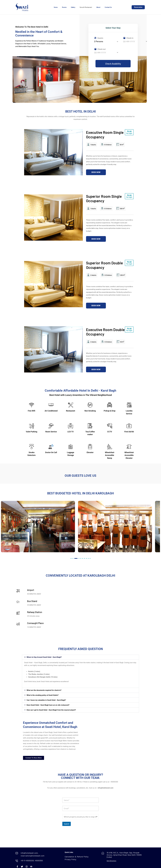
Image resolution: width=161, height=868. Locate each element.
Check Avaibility (113, 64)
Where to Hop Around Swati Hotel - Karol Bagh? (44, 657)
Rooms (64, 7)
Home (56, 7)
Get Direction (111, 861)
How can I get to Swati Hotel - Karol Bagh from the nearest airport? (51, 710)
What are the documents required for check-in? (44, 690)
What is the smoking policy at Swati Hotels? (43, 695)
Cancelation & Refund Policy (77, 857)
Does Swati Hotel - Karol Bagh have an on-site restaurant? (48, 705)
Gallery (73, 7)
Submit (67, 824)
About (98, 7)
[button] (71, 558)
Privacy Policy (70, 859)
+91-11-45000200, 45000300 (32, 860)
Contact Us (108, 7)
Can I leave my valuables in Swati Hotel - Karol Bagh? (46, 700)
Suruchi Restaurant (86, 7)
